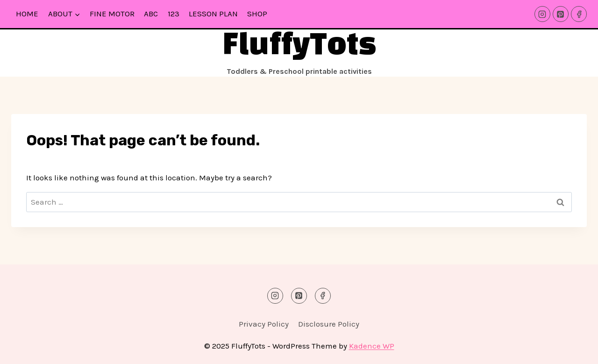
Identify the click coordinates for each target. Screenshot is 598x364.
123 (174, 14)
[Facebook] (579, 14)
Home (27, 14)
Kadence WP (372, 346)
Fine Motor (112, 14)
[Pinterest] (561, 14)
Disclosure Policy (329, 324)
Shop (257, 14)
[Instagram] (542, 14)
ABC (151, 14)
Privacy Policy (264, 324)
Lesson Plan (213, 14)
